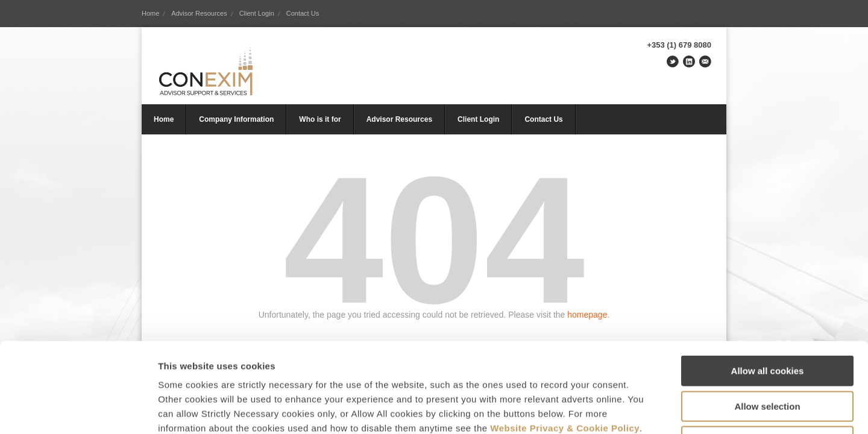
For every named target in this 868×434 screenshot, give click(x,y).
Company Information (236, 119)
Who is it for (320, 119)
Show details (633, 410)
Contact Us (303, 13)
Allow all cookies (768, 287)
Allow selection (767, 322)
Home (150, 13)
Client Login (257, 13)
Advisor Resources (199, 13)
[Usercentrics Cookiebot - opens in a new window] (78, 410)
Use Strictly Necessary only (768, 357)
